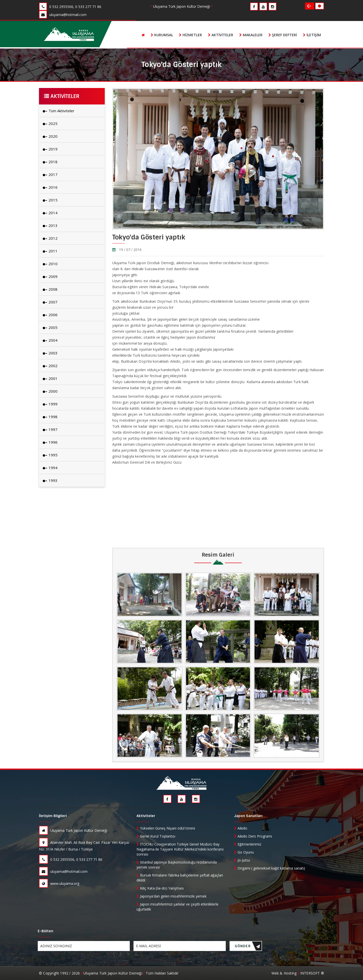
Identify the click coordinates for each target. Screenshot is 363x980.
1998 (50, 417)
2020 (50, 136)
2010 (50, 264)
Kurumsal (162, 35)
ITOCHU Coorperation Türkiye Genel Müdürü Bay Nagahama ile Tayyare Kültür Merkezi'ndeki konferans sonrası (180, 849)
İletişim (312, 35)
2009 (50, 276)
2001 (50, 378)
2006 (50, 315)
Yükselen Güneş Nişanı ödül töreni (166, 828)
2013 (50, 225)
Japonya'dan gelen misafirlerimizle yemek (171, 896)
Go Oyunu (244, 852)
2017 (50, 174)
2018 (50, 162)
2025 (50, 123)
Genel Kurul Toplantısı (156, 836)
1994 (50, 468)
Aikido (241, 828)
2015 (50, 200)
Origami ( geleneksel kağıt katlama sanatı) (269, 868)
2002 (50, 366)
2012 (50, 238)
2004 (50, 340)
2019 (50, 149)
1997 (50, 429)
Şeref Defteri (283, 35)
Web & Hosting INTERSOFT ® (298, 973)
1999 (50, 404)
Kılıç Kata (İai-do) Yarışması (160, 888)
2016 (50, 187)
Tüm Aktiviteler (59, 111)
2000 (50, 391)
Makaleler (251, 35)
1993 (50, 480)
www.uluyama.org (59, 883)
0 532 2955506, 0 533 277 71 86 (71, 859)
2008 (50, 289)
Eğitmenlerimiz (248, 844)
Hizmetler (190, 35)
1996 (50, 442)
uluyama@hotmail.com (63, 871)
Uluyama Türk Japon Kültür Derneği (73, 830)
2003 (50, 353)
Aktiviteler (221, 35)
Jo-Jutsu (242, 860)
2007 (50, 302)
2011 (50, 251)
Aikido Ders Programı (253, 836)
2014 (50, 213)
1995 (50, 455)
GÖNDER (247, 947)
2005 (50, 327)
